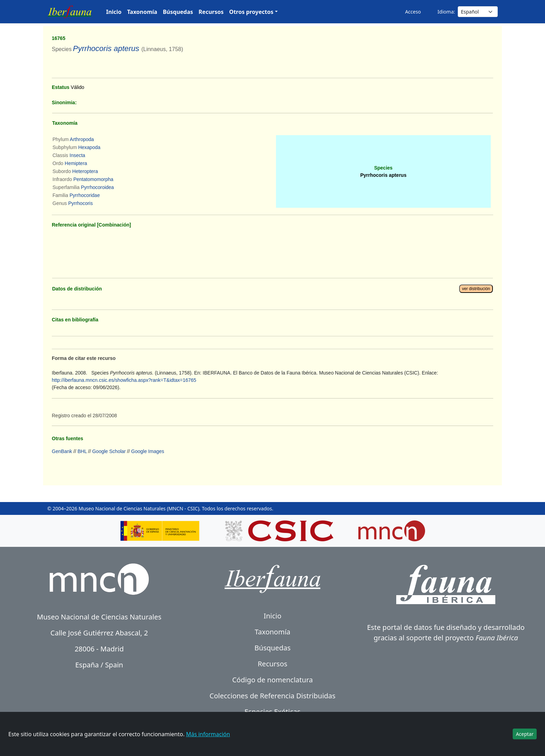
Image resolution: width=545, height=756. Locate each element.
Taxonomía (142, 12)
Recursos (211, 12)
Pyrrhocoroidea (97, 187)
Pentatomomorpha (93, 179)
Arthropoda (82, 139)
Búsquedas (178, 12)
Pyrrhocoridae (85, 195)
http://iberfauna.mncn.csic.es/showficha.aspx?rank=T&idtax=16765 (124, 380)
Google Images (148, 451)
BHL (82, 451)
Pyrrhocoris (80, 203)
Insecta (77, 155)
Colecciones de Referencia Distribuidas (272, 696)
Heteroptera (85, 171)
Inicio (114, 12)
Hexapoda (89, 147)
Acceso (413, 12)
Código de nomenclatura (272, 680)
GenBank (62, 451)
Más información (208, 734)
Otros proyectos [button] (251, 12)
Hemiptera (76, 163)
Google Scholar (109, 451)
